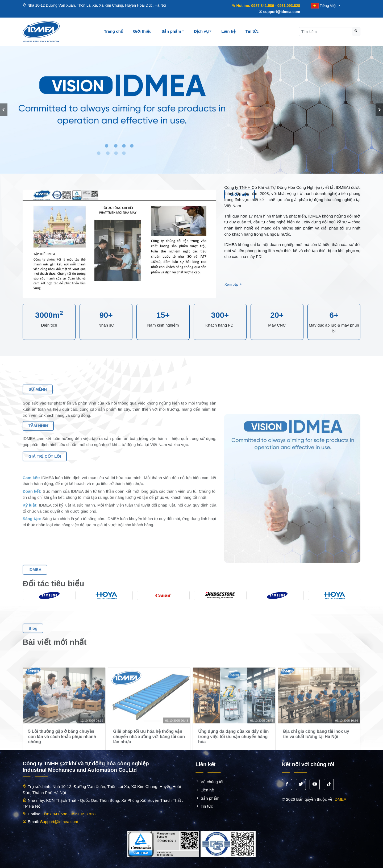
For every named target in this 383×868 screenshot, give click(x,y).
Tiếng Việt (324, 6)
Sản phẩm (173, 31)
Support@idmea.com (59, 822)
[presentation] (4, 110)
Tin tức (252, 31)
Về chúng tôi (209, 782)
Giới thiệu (142, 31)
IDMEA (340, 799)
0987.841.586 (55, 814)
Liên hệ (228, 31)
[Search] (325, 32)
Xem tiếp (234, 282)
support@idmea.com (279, 12)
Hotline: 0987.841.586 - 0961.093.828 (266, 6)
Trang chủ (114, 31)
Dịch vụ (203, 31)
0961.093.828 (83, 814)
